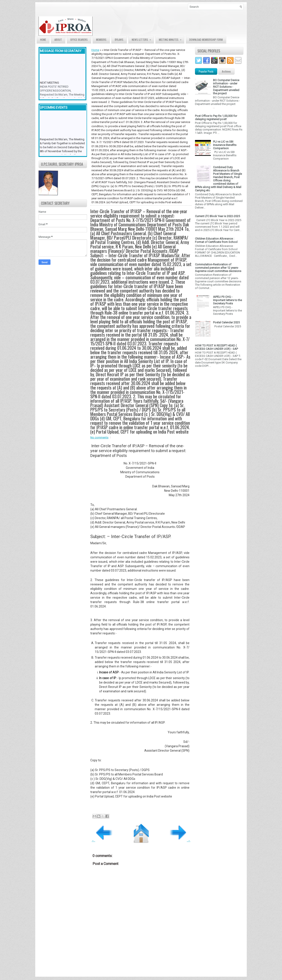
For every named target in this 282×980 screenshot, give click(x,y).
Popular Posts (206, 71)
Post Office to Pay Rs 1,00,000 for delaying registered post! (216, 117)
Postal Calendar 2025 (226, 322)
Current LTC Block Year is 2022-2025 (217, 216)
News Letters (143, 39)
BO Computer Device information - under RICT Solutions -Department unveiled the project (226, 87)
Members (101, 40)
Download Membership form (206, 40)
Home (43, 40)
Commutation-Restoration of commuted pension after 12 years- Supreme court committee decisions (218, 268)
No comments (99, 437)
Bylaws (119, 40)
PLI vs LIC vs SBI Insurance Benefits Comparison (225, 145)
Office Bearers (79, 40)
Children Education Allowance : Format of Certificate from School (216, 240)
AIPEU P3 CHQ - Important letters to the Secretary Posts (227, 300)
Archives (226, 71)
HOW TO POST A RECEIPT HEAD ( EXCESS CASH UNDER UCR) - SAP (216, 347)
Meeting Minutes (172, 39)
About (58, 40)
